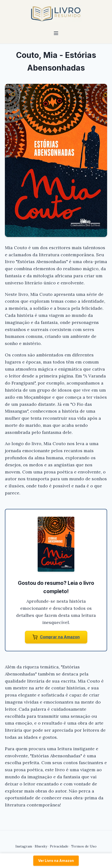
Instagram (24, 846)
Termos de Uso (84, 846)
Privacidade (59, 846)
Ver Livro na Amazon (56, 861)
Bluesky (41, 846)
